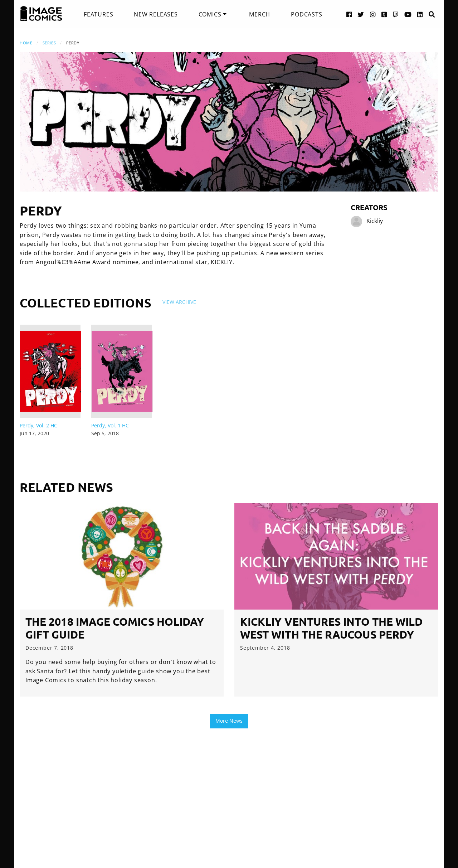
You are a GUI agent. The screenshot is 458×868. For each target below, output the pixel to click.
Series (49, 43)
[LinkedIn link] (420, 14)
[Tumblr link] (384, 14)
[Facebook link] (349, 14)
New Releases (156, 14)
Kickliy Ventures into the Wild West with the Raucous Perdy (331, 628)
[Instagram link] (373, 14)
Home (26, 43)
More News (229, 721)
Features (98, 14)
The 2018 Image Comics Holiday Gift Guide (115, 628)
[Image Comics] (41, 14)
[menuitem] (98, 14)
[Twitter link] (361, 14)
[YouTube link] (408, 14)
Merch (260, 14)
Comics (210, 14)
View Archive (179, 302)
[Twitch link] (396, 14)
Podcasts (306, 14)
